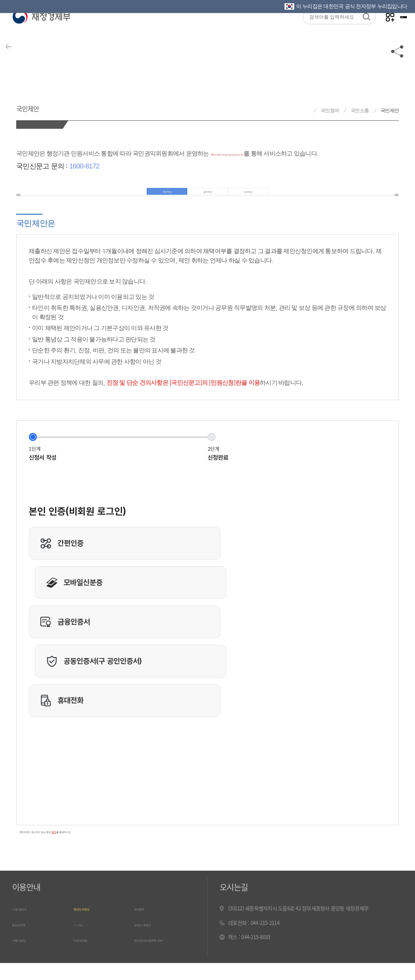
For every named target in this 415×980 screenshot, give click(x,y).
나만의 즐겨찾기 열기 (378, 33)
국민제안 (42, 105)
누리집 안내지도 (29, 954)
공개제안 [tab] (208, 196)
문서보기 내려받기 (153, 940)
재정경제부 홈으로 (306, 111)
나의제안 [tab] (256, 196)
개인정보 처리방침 (92, 925)
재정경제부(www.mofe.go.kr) (41, 33)
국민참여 (330, 111)
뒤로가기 (20, 66)
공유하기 (398, 66)
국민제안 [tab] (159, 196)
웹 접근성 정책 (27, 940)
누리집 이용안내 (29, 925)
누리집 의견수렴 (90, 954)
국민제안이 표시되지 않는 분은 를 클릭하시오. (85, 846)
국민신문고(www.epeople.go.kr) (252, 153)
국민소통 (360, 111)
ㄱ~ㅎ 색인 (84, 940)
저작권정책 (145, 925)
